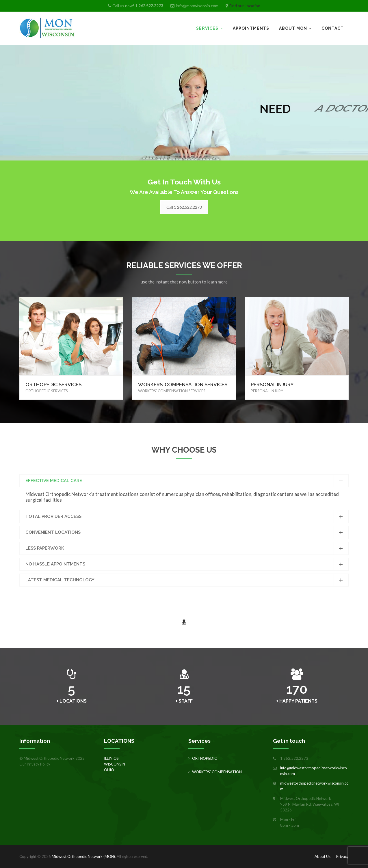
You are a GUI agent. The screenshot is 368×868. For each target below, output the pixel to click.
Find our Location (245, 6)
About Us (323, 856)
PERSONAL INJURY (272, 384)
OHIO (109, 770)
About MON (293, 28)
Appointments (251, 28)
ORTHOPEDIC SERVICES (53, 384)
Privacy (342, 856)
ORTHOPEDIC (205, 758)
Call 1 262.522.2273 (184, 207)
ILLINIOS (111, 758)
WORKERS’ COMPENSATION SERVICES (183, 384)
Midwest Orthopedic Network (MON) (83, 856)
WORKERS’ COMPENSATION (217, 772)
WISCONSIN (115, 764)
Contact (333, 28)
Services (207, 28)
